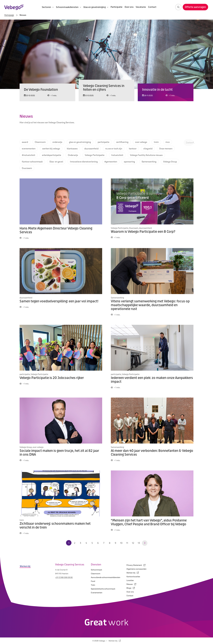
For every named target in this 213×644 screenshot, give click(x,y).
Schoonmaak (96, 570)
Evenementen (97, 593)
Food (93, 581)
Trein (93, 585)
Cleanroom (96, 574)
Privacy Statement (136, 565)
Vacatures (141, 7)
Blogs (131, 588)
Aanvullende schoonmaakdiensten (106, 577)
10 (121, 543)
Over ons (129, 7)
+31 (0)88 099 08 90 (64, 577)
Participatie (116, 7)
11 (127, 543)
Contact (152, 7)
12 (133, 543)
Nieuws (131, 584)
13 (139, 543)
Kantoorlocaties (133, 577)
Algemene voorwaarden (136, 569)
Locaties (130, 580)
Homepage (9, 15)
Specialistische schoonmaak (103, 589)
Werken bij (133, 573)
